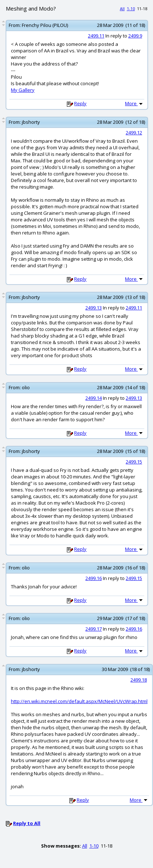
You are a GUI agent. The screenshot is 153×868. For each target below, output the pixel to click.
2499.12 (134, 133)
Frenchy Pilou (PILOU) (45, 25)
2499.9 (135, 36)
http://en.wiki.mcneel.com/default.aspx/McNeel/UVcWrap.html (79, 701)
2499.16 (94, 578)
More (134, 103)
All (122, 9)
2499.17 (94, 629)
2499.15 (134, 462)
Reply (80, 103)
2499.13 (94, 308)
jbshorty (31, 122)
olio (26, 387)
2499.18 (139, 680)
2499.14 (94, 398)
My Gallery (23, 90)
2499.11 (96, 36)
